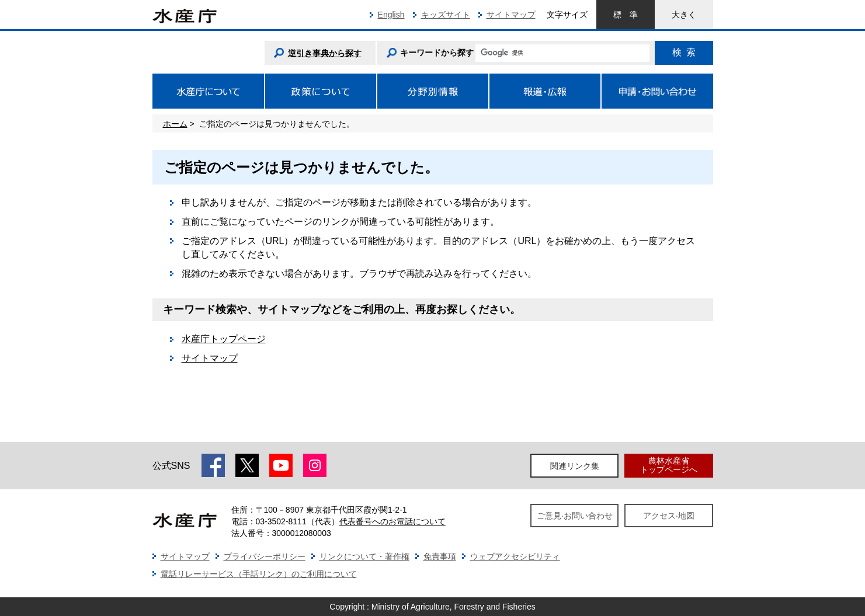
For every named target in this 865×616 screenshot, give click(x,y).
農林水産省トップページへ (669, 465)
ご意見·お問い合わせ (575, 516)
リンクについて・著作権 (364, 556)
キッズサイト (446, 15)
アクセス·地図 (669, 516)
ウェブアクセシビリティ (515, 556)
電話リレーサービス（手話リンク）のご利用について (259, 574)
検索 (684, 52)
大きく (684, 15)
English (391, 15)
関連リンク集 (575, 466)
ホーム (175, 124)
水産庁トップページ (224, 339)
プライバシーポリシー (265, 556)
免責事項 (440, 556)
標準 (626, 15)
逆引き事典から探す (325, 53)
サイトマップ (511, 15)
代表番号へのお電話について (392, 521)
